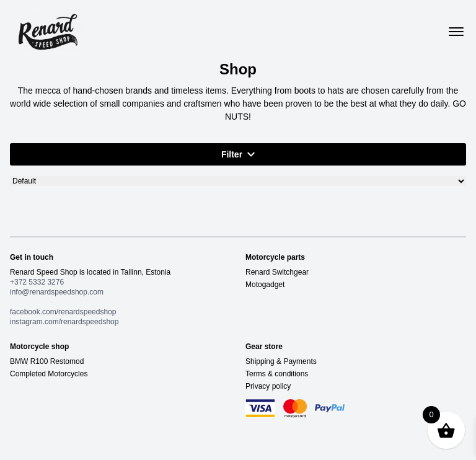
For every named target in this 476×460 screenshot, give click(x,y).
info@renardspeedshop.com (57, 292)
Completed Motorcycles (49, 374)
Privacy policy (268, 386)
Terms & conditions (277, 374)
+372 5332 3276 (37, 282)
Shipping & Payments (281, 361)
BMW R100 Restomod (47, 361)
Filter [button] (238, 154)
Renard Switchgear (277, 272)
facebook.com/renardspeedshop (63, 312)
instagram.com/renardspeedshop (64, 322)
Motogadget (265, 285)
